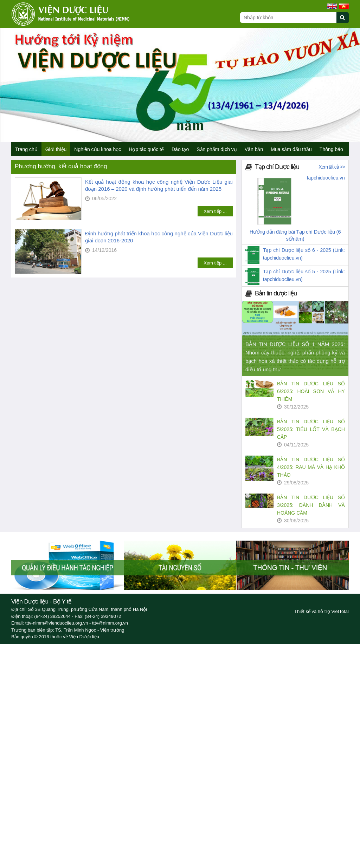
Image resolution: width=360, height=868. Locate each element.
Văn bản (254, 149)
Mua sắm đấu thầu (291, 149)
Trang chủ (26, 149)
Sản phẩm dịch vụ (217, 149)
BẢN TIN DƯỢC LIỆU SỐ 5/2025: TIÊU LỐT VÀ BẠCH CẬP (311, 429)
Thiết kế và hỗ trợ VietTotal (322, 611)
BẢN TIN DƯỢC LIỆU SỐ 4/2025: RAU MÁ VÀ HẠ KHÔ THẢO (311, 467)
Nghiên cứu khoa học (98, 149)
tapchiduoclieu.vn (326, 178)
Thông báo (331, 149)
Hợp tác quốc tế (146, 149)
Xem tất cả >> (332, 167)
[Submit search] (346, 22)
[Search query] (288, 18)
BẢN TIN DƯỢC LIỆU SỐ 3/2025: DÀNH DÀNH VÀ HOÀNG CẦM (311, 505)
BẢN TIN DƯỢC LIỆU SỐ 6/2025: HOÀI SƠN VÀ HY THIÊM (311, 391)
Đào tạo (180, 149)
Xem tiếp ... (215, 211)
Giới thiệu (56, 149)
